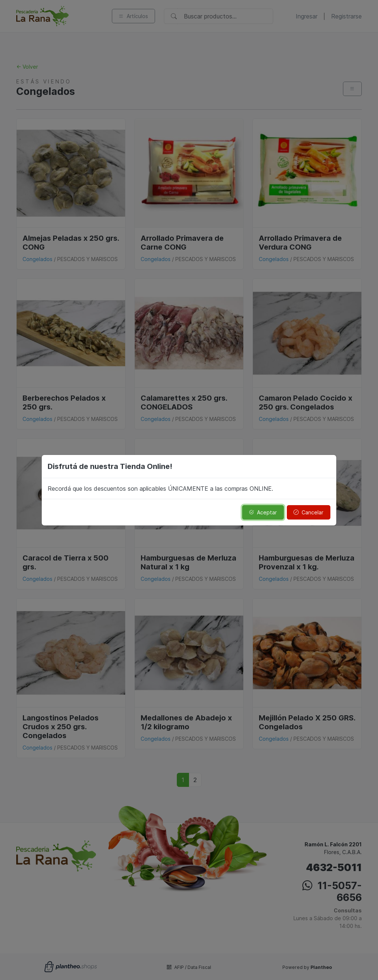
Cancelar (308, 512)
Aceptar (263, 512)
